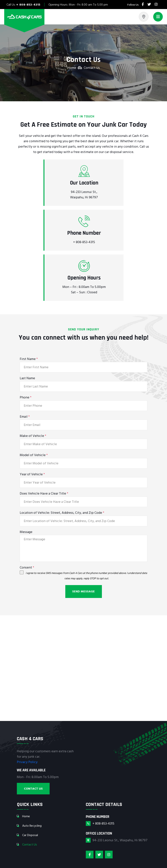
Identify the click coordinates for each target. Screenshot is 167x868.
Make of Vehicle (33, 436)
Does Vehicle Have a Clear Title (44, 494)
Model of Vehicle (34, 455)
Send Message (83, 591)
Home (72, 68)
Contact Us (33, 789)
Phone (26, 397)
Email (25, 417)
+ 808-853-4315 (28, 5)
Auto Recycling (32, 826)
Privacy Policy (27, 762)
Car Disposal (30, 835)
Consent (27, 568)
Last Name (27, 378)
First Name (29, 359)
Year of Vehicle (32, 474)
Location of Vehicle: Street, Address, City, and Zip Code (62, 513)
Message (26, 532)
